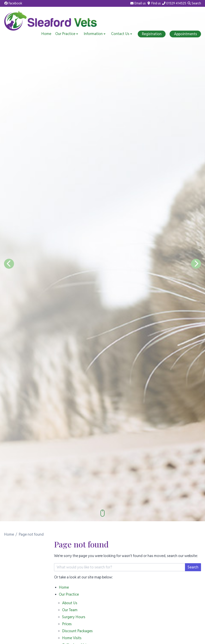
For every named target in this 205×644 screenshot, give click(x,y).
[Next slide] (196, 264)
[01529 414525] (174, 3)
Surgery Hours (74, 617)
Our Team (70, 610)
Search (193, 567)
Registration (152, 34)
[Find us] (154, 3)
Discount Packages (77, 631)
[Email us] (138, 3)
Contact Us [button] (122, 34)
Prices (67, 624)
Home (46, 34)
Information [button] (95, 34)
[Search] (194, 3)
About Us (70, 603)
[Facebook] (13, 3)
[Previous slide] (9, 264)
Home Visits (72, 638)
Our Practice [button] (67, 34)
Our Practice (69, 594)
